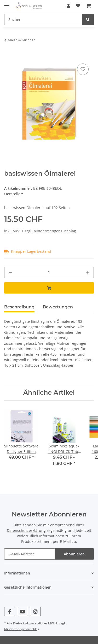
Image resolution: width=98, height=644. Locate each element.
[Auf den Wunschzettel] (83, 69)
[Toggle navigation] (7, 3)
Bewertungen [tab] (58, 307)
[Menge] (49, 272)
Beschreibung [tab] (19, 307)
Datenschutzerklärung (26, 530)
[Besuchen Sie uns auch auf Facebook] (10, 611)
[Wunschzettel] (78, 6)
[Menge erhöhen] (88, 272)
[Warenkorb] (89, 6)
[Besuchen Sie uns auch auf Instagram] (35, 611)
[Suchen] (43, 19)
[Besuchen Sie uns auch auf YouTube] (22, 611)
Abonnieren (74, 554)
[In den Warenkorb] (8, 56)
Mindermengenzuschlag (55, 231)
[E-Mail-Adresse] (30, 554)
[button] (68, 6)
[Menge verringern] (10, 272)
